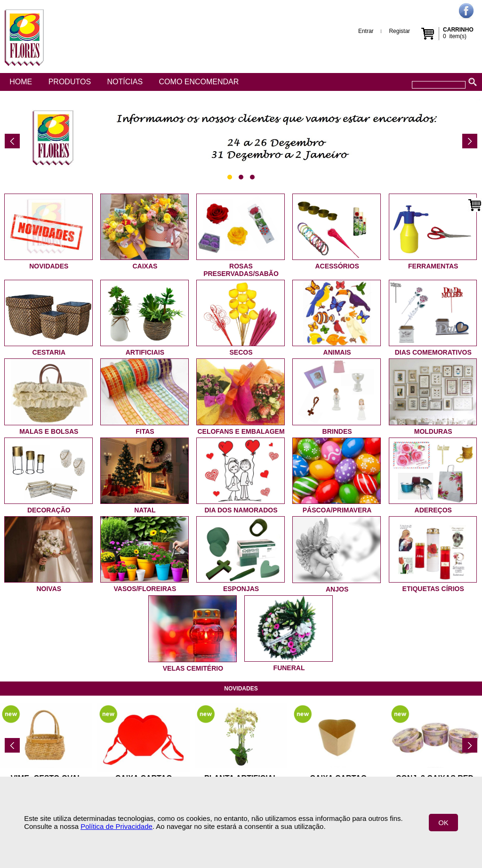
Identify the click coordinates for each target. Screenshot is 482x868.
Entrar (366, 31)
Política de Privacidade (116, 826)
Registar (399, 31)
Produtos (70, 82)
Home (21, 82)
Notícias (125, 82)
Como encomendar (199, 82)
